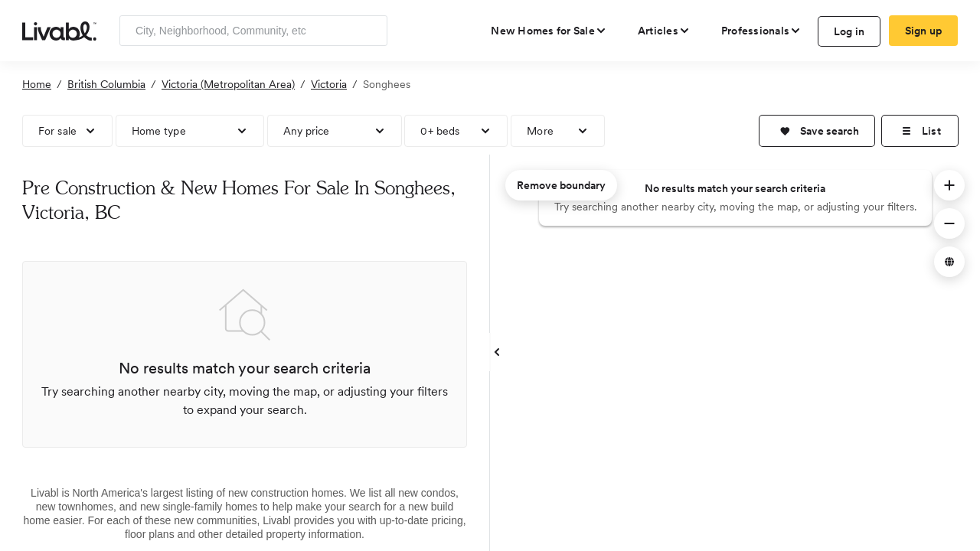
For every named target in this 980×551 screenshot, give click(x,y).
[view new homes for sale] (549, 31)
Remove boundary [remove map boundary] (561, 185)
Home (37, 84)
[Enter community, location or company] (253, 31)
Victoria (329, 84)
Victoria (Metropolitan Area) (228, 84)
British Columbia (106, 84)
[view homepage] (59, 30)
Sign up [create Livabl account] (924, 31)
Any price (307, 131)
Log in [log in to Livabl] (849, 31)
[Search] (370, 31)
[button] (817, 131)
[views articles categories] (664, 31)
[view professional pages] (761, 31)
